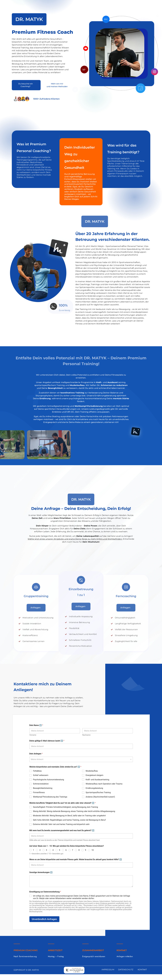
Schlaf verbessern (41, 775)
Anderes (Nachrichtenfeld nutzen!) (100, 797)
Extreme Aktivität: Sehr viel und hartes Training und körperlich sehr (61, 824)
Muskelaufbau (92, 771)
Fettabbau (37, 771)
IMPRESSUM (108, 970)
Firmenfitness (39, 792)
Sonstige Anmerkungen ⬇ (41, 872)
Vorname (33, 735)
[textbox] (81, 759)
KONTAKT (142, 970)
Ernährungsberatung (94, 788)
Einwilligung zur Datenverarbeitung (45, 892)
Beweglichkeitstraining (43, 788)
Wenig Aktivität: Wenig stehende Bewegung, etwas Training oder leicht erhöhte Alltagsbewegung (74, 811)
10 (93, 850)
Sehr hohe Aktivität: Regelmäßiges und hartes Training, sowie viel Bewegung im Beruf (69, 820)
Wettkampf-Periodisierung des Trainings (50, 797)
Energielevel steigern (94, 775)
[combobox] (81, 759)
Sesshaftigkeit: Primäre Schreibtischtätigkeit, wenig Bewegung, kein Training (66, 807)
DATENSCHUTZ (126, 970)
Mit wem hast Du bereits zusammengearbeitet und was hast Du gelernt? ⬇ (62, 830)
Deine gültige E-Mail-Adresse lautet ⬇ (47, 741)
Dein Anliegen (36, 754)
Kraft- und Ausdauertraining (97, 780)
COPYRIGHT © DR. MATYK (26, 970)
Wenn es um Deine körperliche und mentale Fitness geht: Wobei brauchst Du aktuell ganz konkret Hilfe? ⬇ (76, 859)
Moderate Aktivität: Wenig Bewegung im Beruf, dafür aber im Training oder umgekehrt (69, 816)
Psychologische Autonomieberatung (48, 780)
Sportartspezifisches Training (98, 792)
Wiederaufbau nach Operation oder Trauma (104, 784)
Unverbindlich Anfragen (44, 919)
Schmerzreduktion (41, 784)
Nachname (86, 735)
